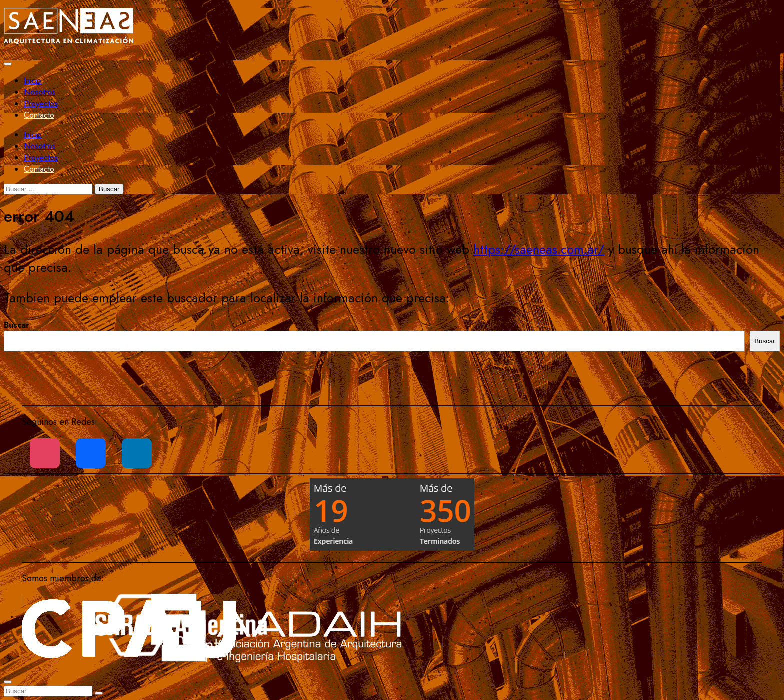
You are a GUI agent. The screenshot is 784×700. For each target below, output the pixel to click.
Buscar (17, 325)
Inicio (33, 81)
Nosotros (40, 92)
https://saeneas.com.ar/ (539, 249)
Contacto (39, 115)
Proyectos (41, 104)
